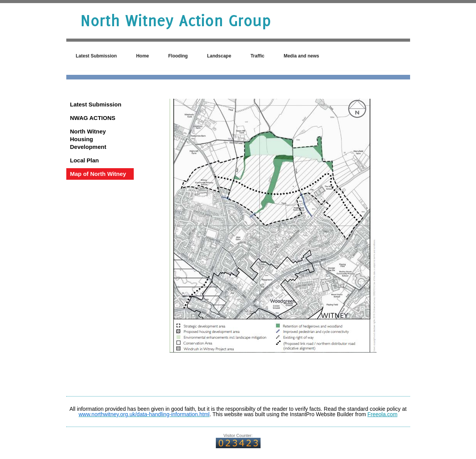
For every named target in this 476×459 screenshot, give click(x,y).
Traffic (257, 56)
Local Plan (85, 160)
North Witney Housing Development (88, 139)
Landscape (219, 56)
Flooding (178, 56)
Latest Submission (97, 56)
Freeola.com (382, 414)
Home (142, 56)
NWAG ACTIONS (93, 118)
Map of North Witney (98, 174)
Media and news (301, 56)
